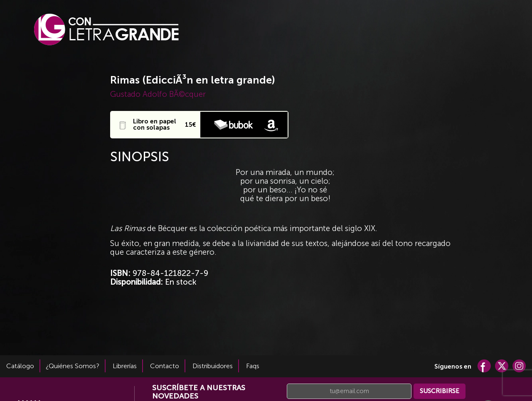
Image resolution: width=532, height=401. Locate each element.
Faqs (253, 366)
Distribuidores (213, 366)
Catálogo (20, 366)
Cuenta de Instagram (519, 366)
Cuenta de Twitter (502, 366)
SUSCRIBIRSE (440, 391)
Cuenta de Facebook (484, 366)
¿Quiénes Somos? (73, 366)
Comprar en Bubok (234, 125)
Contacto (165, 366)
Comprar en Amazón (271, 125)
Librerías (125, 366)
